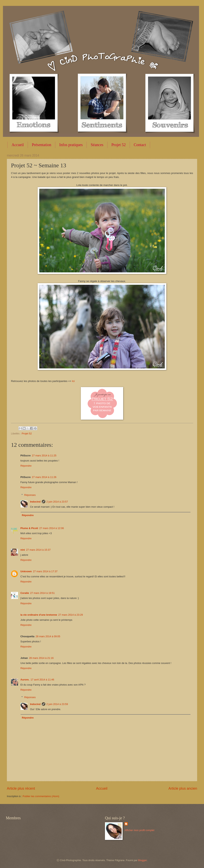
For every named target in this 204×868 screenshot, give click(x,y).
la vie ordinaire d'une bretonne (39, 615)
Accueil (18, 145)
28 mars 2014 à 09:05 (48, 636)
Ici (73, 381)
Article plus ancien (183, 788)
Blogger (142, 860)
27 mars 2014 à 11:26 (44, 477)
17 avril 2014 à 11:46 (42, 680)
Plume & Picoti (29, 528)
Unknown (26, 571)
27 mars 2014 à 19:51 (42, 593)
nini (23, 550)
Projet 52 (119, 145)
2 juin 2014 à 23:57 (57, 502)
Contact (140, 145)
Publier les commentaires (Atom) (41, 796)
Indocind (35, 502)
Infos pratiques (71, 145)
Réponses (30, 495)
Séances (97, 145)
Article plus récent (21, 788)
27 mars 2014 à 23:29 (71, 615)
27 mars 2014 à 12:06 (51, 528)
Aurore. (25, 680)
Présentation (41, 145)
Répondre (26, 466)
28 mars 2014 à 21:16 (41, 658)
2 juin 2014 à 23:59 (57, 704)
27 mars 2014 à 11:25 (44, 456)
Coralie (25, 593)
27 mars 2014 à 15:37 (38, 550)
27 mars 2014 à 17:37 (45, 571)
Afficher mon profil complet (139, 830)
